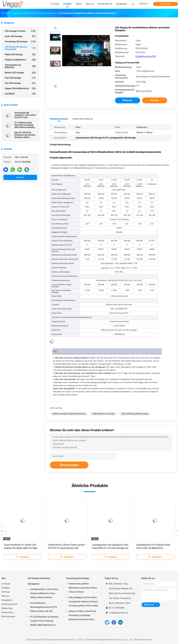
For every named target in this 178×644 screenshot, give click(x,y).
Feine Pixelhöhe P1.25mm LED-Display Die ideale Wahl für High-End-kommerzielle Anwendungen (21, 548)
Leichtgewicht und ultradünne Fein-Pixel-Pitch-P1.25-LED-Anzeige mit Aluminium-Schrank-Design (111, 548)
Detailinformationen (59, 119)
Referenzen (166, 4)
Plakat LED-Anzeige (20, 54)
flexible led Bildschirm (20, 60)
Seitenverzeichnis (9, 604)
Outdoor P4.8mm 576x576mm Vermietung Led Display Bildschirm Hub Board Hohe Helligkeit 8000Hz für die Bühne (83, 616)
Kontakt (20, 177)
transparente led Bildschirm (20, 66)
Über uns (5, 596)
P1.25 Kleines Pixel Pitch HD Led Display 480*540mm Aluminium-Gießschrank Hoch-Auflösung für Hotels (26, 125)
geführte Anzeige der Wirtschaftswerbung (69, 414)
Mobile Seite (7, 608)
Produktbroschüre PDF (146, 56)
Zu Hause (6, 584)
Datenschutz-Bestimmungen (8, 614)
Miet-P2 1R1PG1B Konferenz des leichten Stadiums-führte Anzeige (25, 135)
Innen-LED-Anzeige (20, 36)
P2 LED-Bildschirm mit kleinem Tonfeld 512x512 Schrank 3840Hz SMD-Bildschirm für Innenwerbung (44, 621)
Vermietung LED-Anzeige (20, 42)
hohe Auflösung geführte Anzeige (135, 414)
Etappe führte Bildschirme (20, 88)
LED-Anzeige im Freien (20, 31)
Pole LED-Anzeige (20, 78)
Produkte (6, 588)
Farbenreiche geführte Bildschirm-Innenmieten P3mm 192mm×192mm (83, 588)
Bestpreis (128, 100)
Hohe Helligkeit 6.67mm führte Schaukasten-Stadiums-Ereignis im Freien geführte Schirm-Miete (83, 602)
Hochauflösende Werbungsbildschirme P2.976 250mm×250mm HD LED (44, 607)
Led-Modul (20, 94)
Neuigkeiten (7, 600)
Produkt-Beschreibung (82, 119)
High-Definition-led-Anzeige (103, 414)
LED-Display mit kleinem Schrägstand (20, 48)
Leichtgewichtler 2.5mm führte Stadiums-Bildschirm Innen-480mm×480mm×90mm (44, 593)
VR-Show (6, 592)
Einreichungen (69, 465)
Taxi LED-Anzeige (20, 83)
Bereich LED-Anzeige (20, 73)
